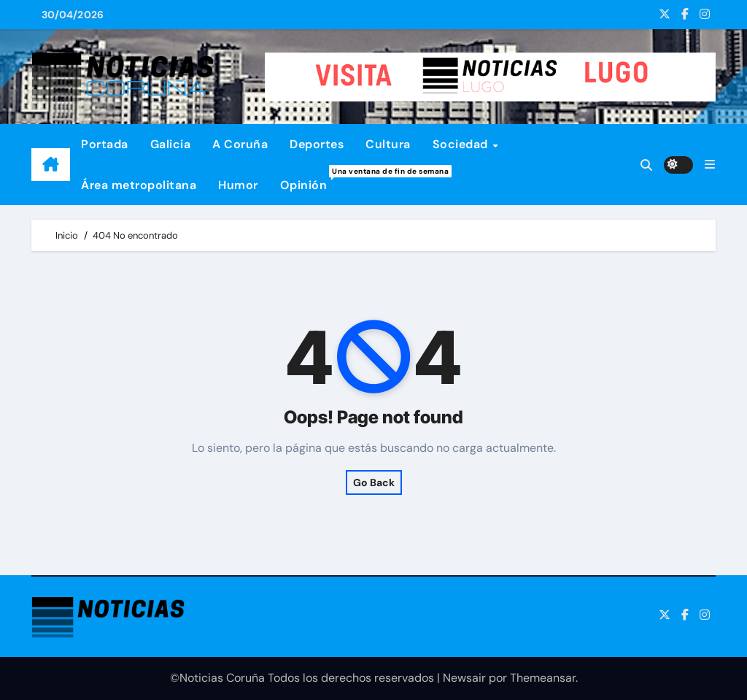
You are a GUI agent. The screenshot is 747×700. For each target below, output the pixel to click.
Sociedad (462, 144)
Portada (105, 144)
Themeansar (543, 678)
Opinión (309, 179)
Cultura (388, 144)
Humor (238, 185)
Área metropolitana (139, 185)
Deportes (317, 144)
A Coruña (240, 144)
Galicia (171, 144)
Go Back (374, 482)
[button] (710, 165)
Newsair (464, 678)
